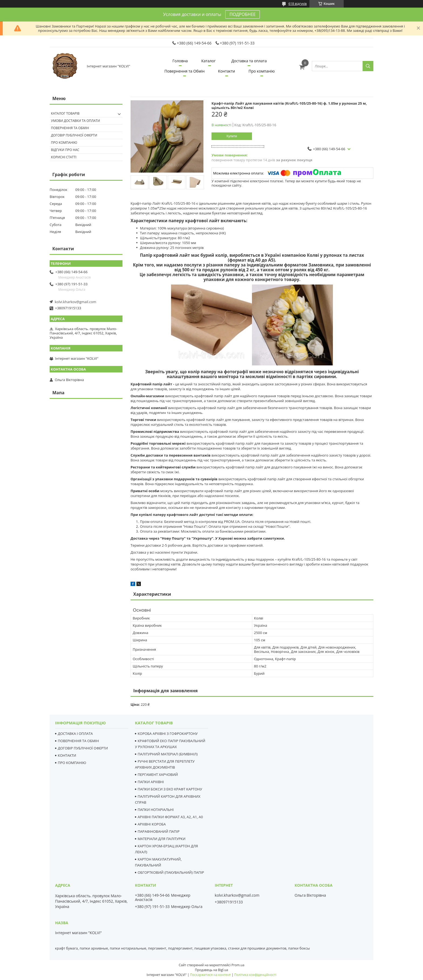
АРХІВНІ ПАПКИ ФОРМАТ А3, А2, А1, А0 (170, 817)
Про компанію (262, 71)
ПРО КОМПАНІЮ (72, 763)
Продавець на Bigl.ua (211, 970)
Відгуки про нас (65, 150)
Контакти (226, 71)
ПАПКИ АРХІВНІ (151, 782)
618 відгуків (298, 4)
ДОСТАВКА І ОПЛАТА (75, 734)
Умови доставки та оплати (75, 121)
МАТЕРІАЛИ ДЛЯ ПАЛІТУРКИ (161, 839)
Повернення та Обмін (185, 71)
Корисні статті (64, 157)
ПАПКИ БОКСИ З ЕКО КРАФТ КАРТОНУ (170, 789)
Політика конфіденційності (255, 975)
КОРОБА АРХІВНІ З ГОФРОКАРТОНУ (168, 734)
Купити (232, 136)
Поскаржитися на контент (210, 975)
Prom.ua (238, 965)
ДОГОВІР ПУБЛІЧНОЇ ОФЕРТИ (83, 748)
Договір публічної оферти (74, 135)
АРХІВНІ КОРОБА (152, 824)
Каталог (208, 61)
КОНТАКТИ (67, 755)
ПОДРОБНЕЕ (243, 14)
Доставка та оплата (249, 61)
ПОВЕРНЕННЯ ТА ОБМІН (78, 741)
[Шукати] (368, 66)
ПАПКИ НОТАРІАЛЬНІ (156, 810)
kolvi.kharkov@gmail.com (76, 302)
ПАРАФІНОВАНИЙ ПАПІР (158, 831)
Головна (180, 61)
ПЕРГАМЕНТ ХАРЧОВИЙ (158, 775)
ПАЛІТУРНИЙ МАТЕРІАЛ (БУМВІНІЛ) (168, 754)
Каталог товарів (65, 113)
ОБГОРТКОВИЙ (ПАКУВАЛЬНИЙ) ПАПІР (171, 872)
